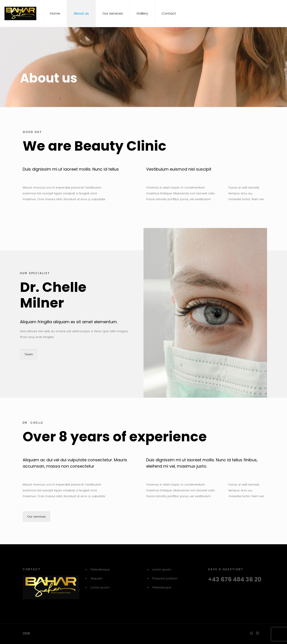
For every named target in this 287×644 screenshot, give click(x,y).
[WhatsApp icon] (251, 633)
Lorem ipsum (100, 587)
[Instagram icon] (258, 633)
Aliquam (97, 578)
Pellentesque (100, 569)
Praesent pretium (165, 578)
